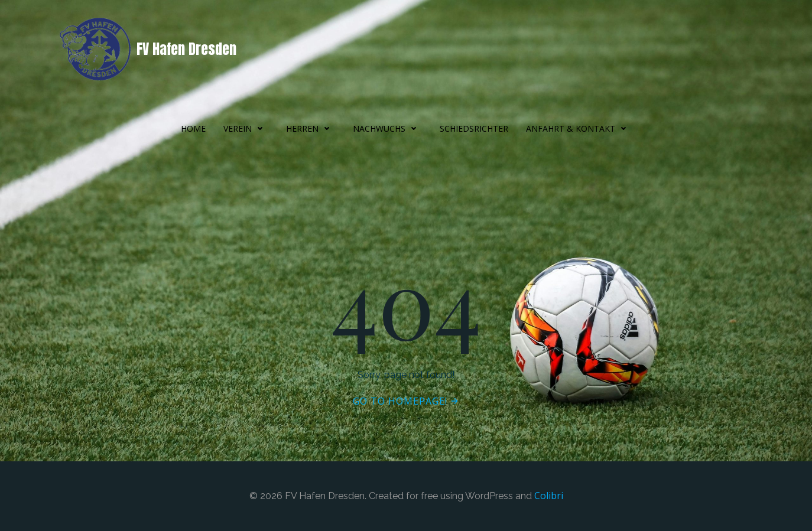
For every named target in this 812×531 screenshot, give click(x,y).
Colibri (549, 496)
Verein (246, 128)
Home (193, 128)
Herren (311, 128)
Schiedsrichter (474, 128)
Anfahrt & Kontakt (579, 128)
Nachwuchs (387, 128)
